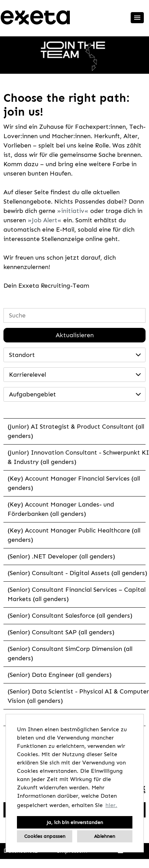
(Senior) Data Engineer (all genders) (60, 675)
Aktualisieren (75, 335)
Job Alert (45, 220)
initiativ (73, 211)
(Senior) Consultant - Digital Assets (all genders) (77, 573)
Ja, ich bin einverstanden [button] (75, 822)
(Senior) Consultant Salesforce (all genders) (70, 616)
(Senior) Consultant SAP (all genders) (61, 632)
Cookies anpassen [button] (45, 836)
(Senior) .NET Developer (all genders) (61, 556)
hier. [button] (111, 805)
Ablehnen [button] (105, 836)
